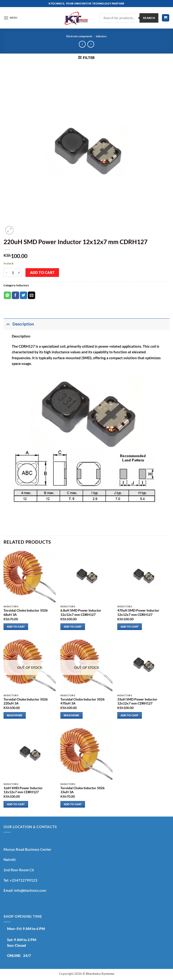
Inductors (101, 36)
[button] (11, 18)
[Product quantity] (13, 273)
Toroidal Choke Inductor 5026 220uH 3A (26, 701)
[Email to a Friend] (32, 295)
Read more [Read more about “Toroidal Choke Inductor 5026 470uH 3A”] (72, 715)
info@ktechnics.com (30, 890)
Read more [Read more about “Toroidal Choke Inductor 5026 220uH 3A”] (15, 715)
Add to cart (42, 273)
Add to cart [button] (16, 627)
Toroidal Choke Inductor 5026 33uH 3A (82, 790)
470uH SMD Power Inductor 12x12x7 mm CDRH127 (138, 613)
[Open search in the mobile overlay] (129, 18)
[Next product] (82, 44)
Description (19, 324)
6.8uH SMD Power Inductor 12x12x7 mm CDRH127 (81, 613)
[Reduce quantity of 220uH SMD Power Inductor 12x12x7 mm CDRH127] (6, 273)
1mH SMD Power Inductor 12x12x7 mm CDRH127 (23, 790)
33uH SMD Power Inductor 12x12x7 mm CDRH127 (137, 701)
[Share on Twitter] (23, 295)
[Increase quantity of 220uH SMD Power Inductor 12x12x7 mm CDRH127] (19, 273)
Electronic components (79, 36)
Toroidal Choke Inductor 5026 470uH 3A (82, 701)
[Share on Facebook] (15, 295)
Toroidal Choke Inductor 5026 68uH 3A (26, 613)
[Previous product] (91, 44)
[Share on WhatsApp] (7, 295)
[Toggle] (8, 324)
